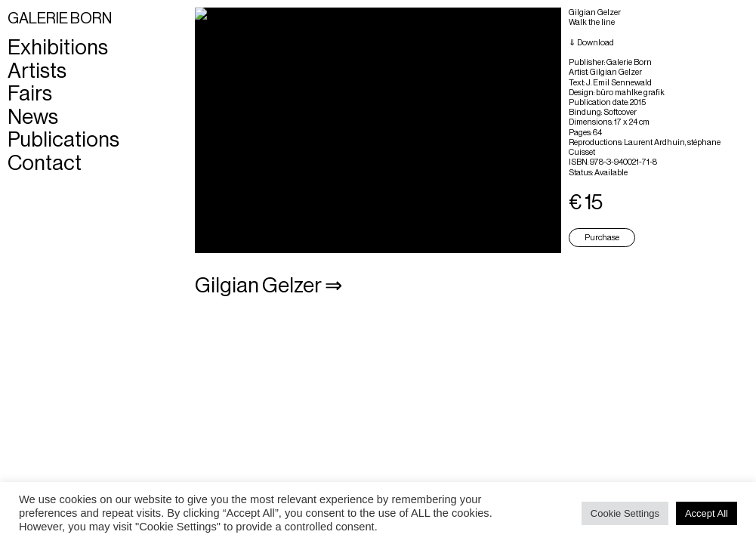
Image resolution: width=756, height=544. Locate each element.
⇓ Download (591, 43)
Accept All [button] (707, 513)
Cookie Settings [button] (625, 513)
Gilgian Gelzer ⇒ (268, 286)
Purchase (602, 238)
